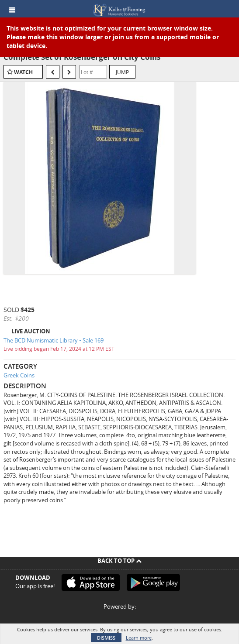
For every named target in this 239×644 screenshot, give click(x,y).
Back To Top (119, 561)
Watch (23, 72)
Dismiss (106, 638)
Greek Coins (19, 375)
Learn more (139, 638)
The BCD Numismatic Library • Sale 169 (54, 340)
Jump (122, 72)
